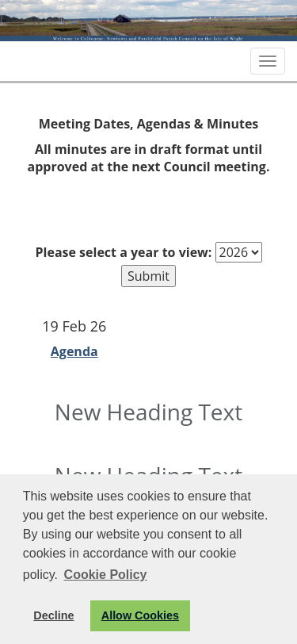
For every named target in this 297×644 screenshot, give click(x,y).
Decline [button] (53, 615)
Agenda (74, 351)
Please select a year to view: (124, 252)
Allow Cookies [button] (140, 615)
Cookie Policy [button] (106, 575)
